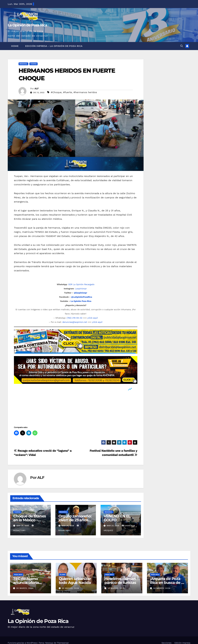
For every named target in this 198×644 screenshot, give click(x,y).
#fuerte (68, 92)
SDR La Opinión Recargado (81, 284)
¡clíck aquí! (93, 318)
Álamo (62, 575)
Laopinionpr (81, 289)
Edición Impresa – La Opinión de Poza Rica (54, 46)
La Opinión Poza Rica (81, 301)
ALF (37, 88)
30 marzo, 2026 (25, 588)
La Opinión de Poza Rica (27, 25)
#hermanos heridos (85, 92)
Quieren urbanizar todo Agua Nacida (75, 581)
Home (15, 46)
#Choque (56, 92)
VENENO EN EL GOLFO (117, 518)
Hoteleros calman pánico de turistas (120, 581)
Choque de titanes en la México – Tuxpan (30, 520)
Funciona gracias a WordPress (23, 643)
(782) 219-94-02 (74, 318)
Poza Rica (18, 575)
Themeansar (63, 643)
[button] (182, 46)
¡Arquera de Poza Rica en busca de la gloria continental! (167, 583)
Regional (23, 64)
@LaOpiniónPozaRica (82, 297)
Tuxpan (33, 64)
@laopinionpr (81, 293)
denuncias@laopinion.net (75, 322)
